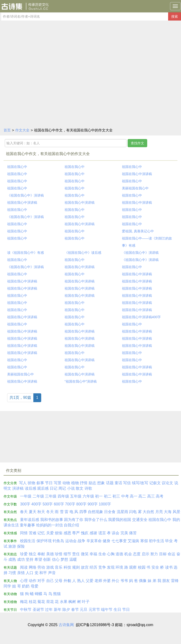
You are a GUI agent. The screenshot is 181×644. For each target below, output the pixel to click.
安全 (155, 567)
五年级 (76, 496)
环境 (119, 567)
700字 (70, 504)
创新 (47, 559)
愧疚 (85, 533)
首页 (7, 130)
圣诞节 (38, 610)
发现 (111, 567)
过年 (49, 610)
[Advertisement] (90, 89)
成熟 (12, 559)
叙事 (40, 483)
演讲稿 (18, 488)
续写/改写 (140, 483)
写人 (23, 483)
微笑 (85, 554)
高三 (151, 496)
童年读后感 (30, 520)
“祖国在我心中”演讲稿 (81, 381)
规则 (76, 567)
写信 (127, 483)
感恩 (67, 533)
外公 (116, 581)
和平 (43, 573)
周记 (62, 488)
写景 (58, 483)
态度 (137, 554)
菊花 (41, 602)
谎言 (102, 533)
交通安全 (140, 520)
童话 (118, 483)
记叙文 (155, 483)
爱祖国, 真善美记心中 (138, 231)
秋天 (41, 512)
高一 (134, 496)
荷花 (50, 602)
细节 (67, 554)
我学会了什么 (96, 520)
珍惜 (59, 554)
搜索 (175, 16)
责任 (76, 554)
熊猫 (57, 594)
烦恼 (59, 533)
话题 (110, 483)
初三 (116, 496)
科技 (67, 567)
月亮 (159, 512)
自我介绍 (71, 525)
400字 (37, 504)
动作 (33, 581)
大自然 (148, 512)
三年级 (51, 496)
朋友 (166, 581)
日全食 (110, 512)
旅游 (12, 546)
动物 (66, 483)
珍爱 (24, 554)
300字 (25, 504)
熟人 (81, 581)
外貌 (67, 581)
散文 (80, 488)
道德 (119, 554)
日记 (54, 488)
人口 (30, 573)
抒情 (84, 483)
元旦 (84, 610)
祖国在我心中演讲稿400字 (141, 317)
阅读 (24, 567)
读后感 (30, 488)
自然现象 (96, 512)
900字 (93, 504)
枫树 (72, 602)
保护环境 (44, 541)
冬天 (50, 512)
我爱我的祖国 (120, 520)
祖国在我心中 (17, 167)
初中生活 (156, 541)
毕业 (169, 541)
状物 (31, 483)
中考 (125, 496)
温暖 (73, 559)
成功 (21, 559)
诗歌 (88, 488)
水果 (64, 602)
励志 (92, 483)
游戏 (50, 567)
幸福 (93, 554)
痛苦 (133, 533)
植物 (75, 483)
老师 (98, 581)
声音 (52, 573)
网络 (33, 567)
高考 (160, 496)
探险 (21, 546)
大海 (168, 512)
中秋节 (26, 610)
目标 (163, 554)
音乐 (59, 567)
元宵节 (94, 610)
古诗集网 (66, 625)
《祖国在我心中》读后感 (83, 253)
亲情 (21, 573)
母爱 (35, 586)
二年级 (38, 496)
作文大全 (22, 130)
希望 (38, 559)
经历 (93, 567)
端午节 (107, 610)
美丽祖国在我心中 (135, 188)
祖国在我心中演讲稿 (137, 174)
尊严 (76, 533)
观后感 (43, 488)
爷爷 (124, 581)
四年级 (63, 496)
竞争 (102, 567)
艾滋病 (133, 541)
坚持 (30, 559)
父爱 (90, 581)
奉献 (41, 554)
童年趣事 (27, 525)
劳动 (41, 567)
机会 (128, 554)
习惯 (12, 573)
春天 (24, 512)
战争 (81, 541)
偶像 (143, 581)
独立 (33, 554)
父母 (59, 581)
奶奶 (26, 586)
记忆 (41, 533)
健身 (106, 541)
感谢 (93, 533)
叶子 (86, 602)
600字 (59, 504)
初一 (99, 496)
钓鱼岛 (58, 541)
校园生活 (28, 541)
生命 (102, 554)
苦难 (33, 533)
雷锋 (175, 581)
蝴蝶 (39, 594)
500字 (48, 504)
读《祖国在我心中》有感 (25, 253)
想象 (101, 483)
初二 (108, 496)
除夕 (66, 610)
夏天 (33, 512)
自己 (50, 581)
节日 (49, 483)
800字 (81, 504)
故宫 (85, 567)
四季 (83, 512)
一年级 (26, 496)
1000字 (105, 504)
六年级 (88, 496)
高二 (142, 496)
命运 (171, 554)
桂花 (33, 602)
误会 (116, 533)
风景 (176, 512)
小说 (71, 488)
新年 (58, 610)
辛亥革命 (94, 541)
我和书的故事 (52, 520)
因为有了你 (74, 520)
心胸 (111, 554)
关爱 (50, 533)
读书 (169, 567)
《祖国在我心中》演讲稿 (25, 195)
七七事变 (119, 541)
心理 (24, 581)
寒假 (144, 541)
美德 (50, 554)
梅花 (24, 602)
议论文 (167, 483)
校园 (142, 567)
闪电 (133, 512)
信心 (56, 559)
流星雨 (122, 512)
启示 (146, 554)
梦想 (64, 559)
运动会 (71, 541)
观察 (133, 567)
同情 (24, 533)
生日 (117, 610)
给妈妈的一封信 (50, 525)
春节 (75, 610)
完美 (124, 533)
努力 (154, 554)
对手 (41, 581)
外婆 (107, 581)
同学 (7, 586)
